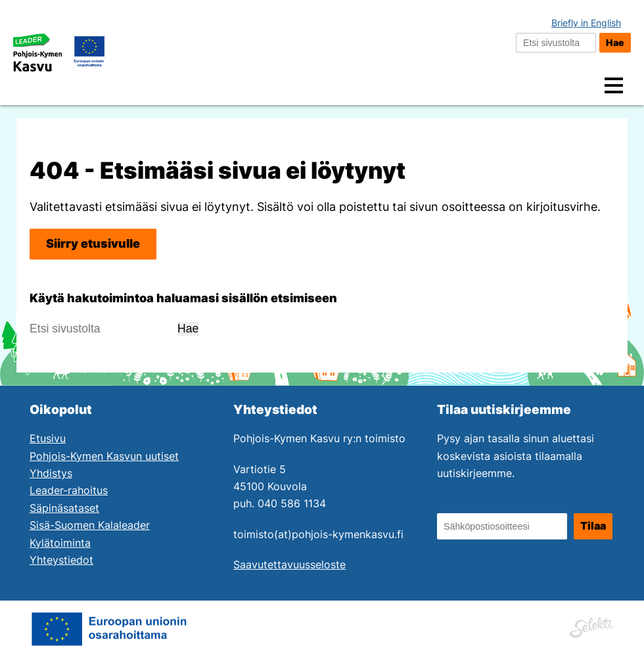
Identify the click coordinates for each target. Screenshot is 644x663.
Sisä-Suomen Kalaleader (90, 525)
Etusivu (48, 439)
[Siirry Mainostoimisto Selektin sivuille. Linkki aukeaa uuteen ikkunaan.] (591, 626)
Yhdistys (51, 473)
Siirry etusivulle (93, 243)
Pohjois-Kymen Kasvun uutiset (104, 456)
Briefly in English (586, 23)
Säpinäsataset (64, 508)
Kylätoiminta (60, 543)
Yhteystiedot (61, 560)
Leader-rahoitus (69, 491)
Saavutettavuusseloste (289, 565)
